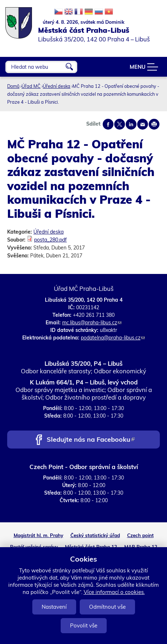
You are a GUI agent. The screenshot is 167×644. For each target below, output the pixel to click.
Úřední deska (57, 86)
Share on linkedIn (131, 124)
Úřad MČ (31, 86)
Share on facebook (108, 124)
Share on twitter (120, 124)
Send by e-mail (143, 124)
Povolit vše (84, 625)
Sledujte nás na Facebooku (91, 440)
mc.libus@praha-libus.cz (92, 323)
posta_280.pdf (50, 240)
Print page (154, 124)
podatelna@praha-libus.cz (113, 338)
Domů (13, 86)
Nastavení (54, 607)
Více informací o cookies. (114, 592)
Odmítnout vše (107, 607)
